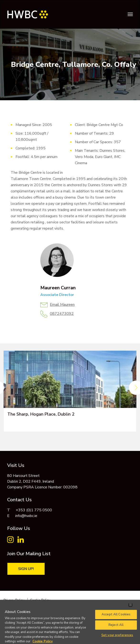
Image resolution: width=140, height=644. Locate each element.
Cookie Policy (43, 641)
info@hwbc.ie (26, 516)
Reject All (116, 625)
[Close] (130, 605)
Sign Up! (26, 569)
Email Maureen (62, 305)
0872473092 (62, 314)
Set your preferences (117, 635)
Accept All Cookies (116, 614)
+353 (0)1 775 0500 (34, 510)
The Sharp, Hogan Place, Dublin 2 (41, 414)
